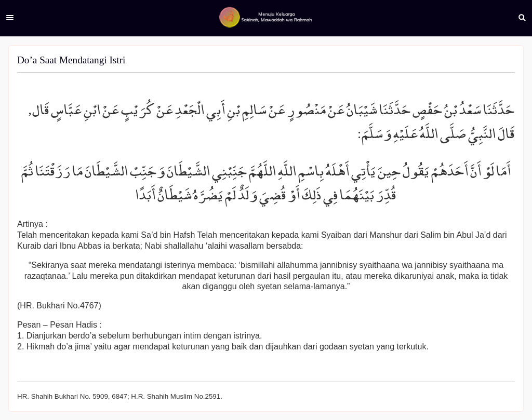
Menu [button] (10, 18)
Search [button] (522, 18)
